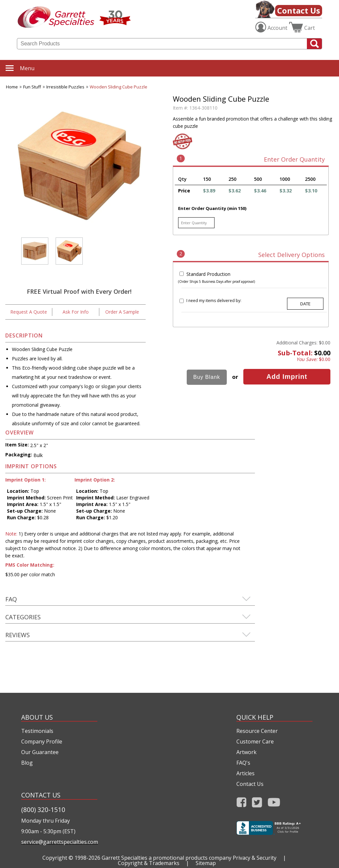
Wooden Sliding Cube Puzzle (119, 87)
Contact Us (299, 10)
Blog (27, 763)
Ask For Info (76, 312)
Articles (245, 773)
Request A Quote (29, 312)
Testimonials (37, 731)
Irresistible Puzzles (65, 87)
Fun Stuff (32, 87)
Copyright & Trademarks (149, 863)
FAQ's (243, 763)
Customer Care (255, 741)
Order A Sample (122, 312)
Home (12, 87)
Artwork (246, 752)
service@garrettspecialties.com (59, 842)
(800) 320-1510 (43, 810)
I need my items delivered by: (214, 301)
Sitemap (206, 863)
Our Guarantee (40, 752)
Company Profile (42, 741)
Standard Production (208, 274)
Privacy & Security (255, 858)
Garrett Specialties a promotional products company (167, 858)
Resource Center (257, 731)
